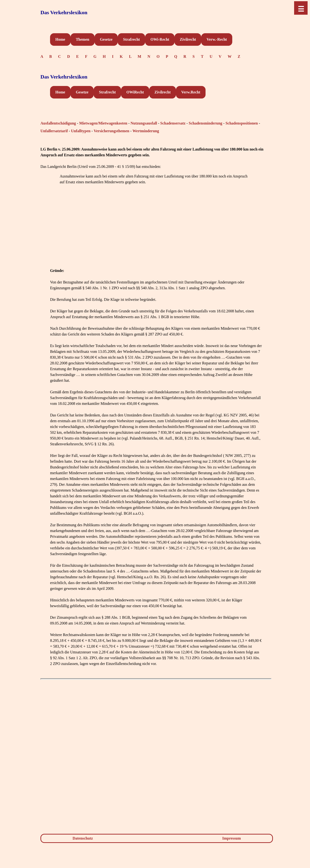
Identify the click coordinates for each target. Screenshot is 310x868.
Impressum (232, 838)
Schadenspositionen (242, 123)
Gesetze (106, 39)
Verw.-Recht (217, 39)
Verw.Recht (191, 92)
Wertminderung (146, 131)
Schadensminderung (206, 123)
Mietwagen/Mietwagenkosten (103, 123)
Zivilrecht (188, 39)
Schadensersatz (173, 123)
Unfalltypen (81, 131)
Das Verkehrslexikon (64, 12)
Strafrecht (131, 39)
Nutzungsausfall (144, 123)
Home (60, 39)
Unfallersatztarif (54, 131)
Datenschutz (83, 838)
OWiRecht (135, 92)
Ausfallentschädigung (58, 123)
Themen (83, 39)
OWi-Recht (160, 39)
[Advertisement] (156, 234)
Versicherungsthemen (111, 131)
